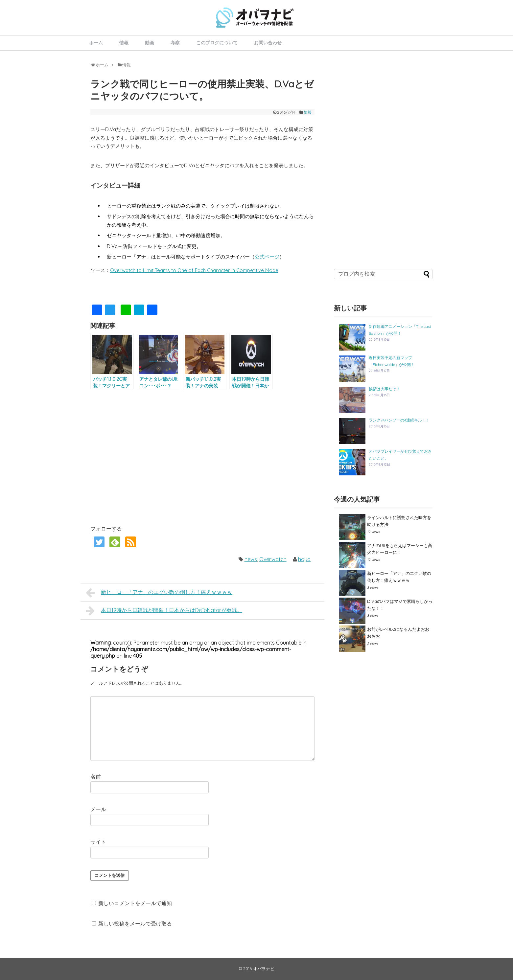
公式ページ (267, 257)
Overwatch (273, 559)
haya (304, 559)
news (251, 559)
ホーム (96, 43)
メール (98, 809)
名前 (96, 777)
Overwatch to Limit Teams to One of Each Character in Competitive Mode (194, 270)
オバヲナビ (264, 969)
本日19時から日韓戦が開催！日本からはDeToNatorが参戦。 (164, 611)
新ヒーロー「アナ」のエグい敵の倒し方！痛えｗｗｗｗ (159, 593)
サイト (98, 842)
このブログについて (217, 43)
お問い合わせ (268, 43)
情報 (124, 43)
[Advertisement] (146, 457)
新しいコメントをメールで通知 (135, 903)
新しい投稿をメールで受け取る (135, 923)
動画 (150, 43)
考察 (175, 43)
